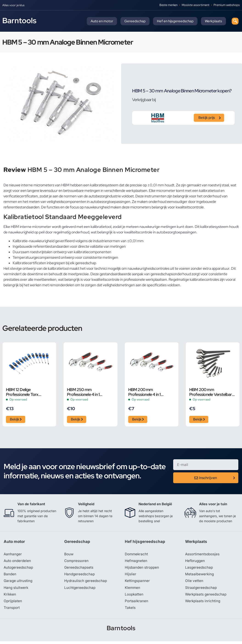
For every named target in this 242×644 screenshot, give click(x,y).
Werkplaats (213, 21)
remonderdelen (62, 285)
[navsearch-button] (235, 21)
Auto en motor (102, 21)
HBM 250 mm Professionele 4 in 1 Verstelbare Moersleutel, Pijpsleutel (88, 392)
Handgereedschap (80, 576)
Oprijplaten (13, 604)
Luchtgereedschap (80, 590)
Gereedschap (135, 21)
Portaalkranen (137, 604)
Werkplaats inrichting (203, 604)
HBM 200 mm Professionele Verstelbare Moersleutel (212, 392)
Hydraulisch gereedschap (86, 583)
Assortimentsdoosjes (203, 555)
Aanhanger (13, 555)
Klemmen (133, 590)
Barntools (19, 20)
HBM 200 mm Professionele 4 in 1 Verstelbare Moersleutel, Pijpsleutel (149, 392)
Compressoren (77, 562)
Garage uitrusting (18, 583)
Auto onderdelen (18, 562)
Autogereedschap (19, 569)
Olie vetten (194, 583)
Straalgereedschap (201, 590)
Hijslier (131, 576)
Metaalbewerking (200, 576)
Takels (130, 610)
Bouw (69, 555)
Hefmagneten (136, 562)
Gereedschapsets (79, 569)
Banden (10, 576)
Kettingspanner (138, 583)
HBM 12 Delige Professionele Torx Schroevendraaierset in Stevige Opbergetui (26, 392)
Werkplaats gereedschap (207, 597)
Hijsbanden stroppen (143, 569)
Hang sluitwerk (17, 590)
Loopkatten (135, 597)
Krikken (10, 597)
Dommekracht (137, 555)
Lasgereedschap (199, 569)
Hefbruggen (195, 562)
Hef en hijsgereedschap (175, 21)
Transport (12, 610)
